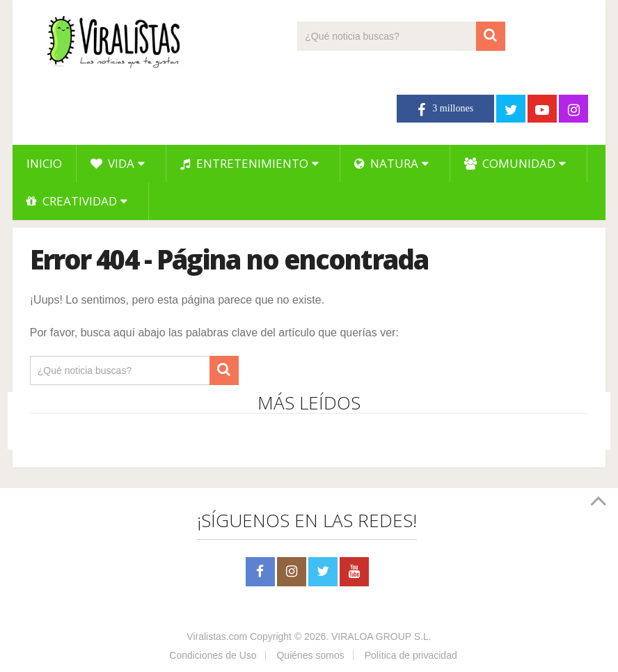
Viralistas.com (217, 636)
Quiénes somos (310, 655)
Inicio (44, 163)
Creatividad (72, 201)
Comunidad (510, 163)
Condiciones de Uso (213, 655)
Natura (386, 163)
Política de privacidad (411, 655)
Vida (112, 163)
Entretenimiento (244, 163)
